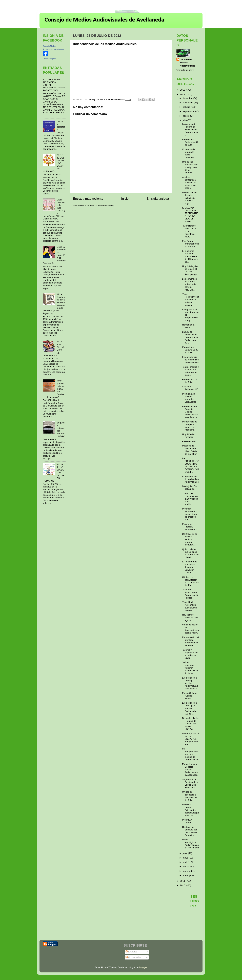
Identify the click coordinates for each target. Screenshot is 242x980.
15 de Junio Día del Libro (60, 346)
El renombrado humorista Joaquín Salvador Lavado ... (190, 567)
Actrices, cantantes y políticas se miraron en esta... (189, 183)
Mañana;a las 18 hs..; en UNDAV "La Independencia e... (191, 739)
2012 (183, 94)
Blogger (143, 967)
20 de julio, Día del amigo (190, 488)
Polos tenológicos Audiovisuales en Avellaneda (191, 844)
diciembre (188, 98)
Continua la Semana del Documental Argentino (189, 831)
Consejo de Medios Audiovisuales (188, 63)
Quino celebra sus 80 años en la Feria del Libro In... (191, 553)
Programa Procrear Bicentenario (190, 527)
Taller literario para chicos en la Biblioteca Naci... (189, 231)
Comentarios (133, 957)
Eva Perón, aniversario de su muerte (191, 244)
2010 (183, 885)
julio (185, 120)
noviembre (188, 103)
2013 (183, 90)
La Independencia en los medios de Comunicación (191, 754)
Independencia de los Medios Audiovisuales (190, 360)
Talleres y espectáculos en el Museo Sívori (190, 654)
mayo (186, 858)
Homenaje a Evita (188, 326)
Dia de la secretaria (61, 126)
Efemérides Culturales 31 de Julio (190, 142)
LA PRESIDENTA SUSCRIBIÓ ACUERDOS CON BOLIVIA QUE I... (191, 465)
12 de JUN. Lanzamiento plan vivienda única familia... (190, 499)
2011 (183, 881)
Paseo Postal (189, 441)
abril (185, 862)
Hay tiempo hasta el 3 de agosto (190, 617)
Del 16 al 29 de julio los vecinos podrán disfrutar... (190, 539)
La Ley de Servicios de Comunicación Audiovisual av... (191, 337)
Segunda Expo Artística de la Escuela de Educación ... (190, 784)
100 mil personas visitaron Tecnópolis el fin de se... (190, 668)
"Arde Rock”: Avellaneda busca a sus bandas (189, 606)
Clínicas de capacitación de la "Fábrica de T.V (190, 581)
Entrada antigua (158, 199)
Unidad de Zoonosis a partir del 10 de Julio (189, 796)
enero (186, 875)
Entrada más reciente (88, 199)
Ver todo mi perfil (185, 70)
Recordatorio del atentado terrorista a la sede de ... (190, 641)
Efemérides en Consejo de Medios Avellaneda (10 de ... (189, 708)
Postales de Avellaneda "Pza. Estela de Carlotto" (190, 450)
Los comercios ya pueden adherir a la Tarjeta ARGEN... (189, 284)
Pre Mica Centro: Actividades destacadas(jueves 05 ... (190, 810)
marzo (186, 866)
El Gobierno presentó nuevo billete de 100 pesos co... (190, 256)
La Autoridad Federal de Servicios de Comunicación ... (191, 130)
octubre (187, 107)
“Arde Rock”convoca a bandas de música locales (191, 300)
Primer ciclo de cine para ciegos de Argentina (190, 426)
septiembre (189, 111)
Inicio (125, 199)
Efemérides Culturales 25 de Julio (190, 350)
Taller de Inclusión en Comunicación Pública (191, 594)
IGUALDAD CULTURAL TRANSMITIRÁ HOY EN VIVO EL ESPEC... (190, 215)
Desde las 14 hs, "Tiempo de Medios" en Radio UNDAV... (191, 724)
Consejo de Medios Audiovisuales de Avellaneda (104, 20)
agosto (186, 116)
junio (185, 853)
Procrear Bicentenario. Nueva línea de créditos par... (190, 514)
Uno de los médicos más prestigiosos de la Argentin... (190, 167)
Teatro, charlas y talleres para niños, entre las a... (190, 371)
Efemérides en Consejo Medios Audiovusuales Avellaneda (190, 412)
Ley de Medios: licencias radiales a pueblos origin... (190, 198)
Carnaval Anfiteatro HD (190, 388)
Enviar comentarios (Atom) (101, 205)
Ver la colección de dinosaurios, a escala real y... (191, 629)
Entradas (131, 952)
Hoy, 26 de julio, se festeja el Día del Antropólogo (190, 270)
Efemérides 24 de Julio (189, 381)
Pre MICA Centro (187, 821)
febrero (187, 871)
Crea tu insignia (49, 59)
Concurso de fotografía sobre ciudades (189, 153)
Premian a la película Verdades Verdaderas (189, 398)
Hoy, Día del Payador (188, 436)
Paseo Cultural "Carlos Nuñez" (190, 696)
